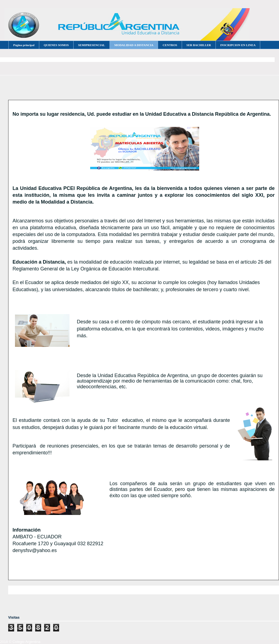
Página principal (24, 45)
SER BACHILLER (199, 45)
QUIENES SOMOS (56, 45)
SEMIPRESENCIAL (91, 45)
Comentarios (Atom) (155, 604)
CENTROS (170, 45)
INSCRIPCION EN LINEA (238, 45)
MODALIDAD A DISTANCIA (134, 45)
